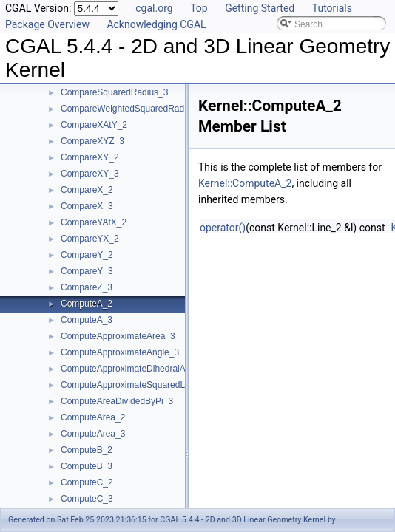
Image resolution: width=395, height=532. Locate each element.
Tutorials (332, 8)
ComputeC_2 (87, 482)
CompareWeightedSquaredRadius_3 (133, 109)
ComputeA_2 (87, 304)
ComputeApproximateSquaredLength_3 (139, 385)
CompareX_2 (87, 190)
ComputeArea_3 (93, 434)
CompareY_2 (87, 255)
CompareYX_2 (90, 239)
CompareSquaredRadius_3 (114, 92)
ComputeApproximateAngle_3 (120, 352)
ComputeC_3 (87, 499)
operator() (223, 228)
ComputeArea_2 (93, 417)
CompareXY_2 (90, 157)
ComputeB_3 (87, 466)
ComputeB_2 (87, 450)
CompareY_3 (87, 271)
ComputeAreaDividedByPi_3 (117, 401)
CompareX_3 (87, 206)
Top (199, 8)
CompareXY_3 (90, 174)
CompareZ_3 (87, 287)
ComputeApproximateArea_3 (118, 336)
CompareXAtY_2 (94, 125)
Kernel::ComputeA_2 (245, 183)
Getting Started (260, 8)
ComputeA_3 (87, 320)
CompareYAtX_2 (94, 222)
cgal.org (154, 8)
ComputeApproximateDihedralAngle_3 (136, 369)
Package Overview (47, 24)
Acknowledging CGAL (156, 24)
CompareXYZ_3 (92, 141)
